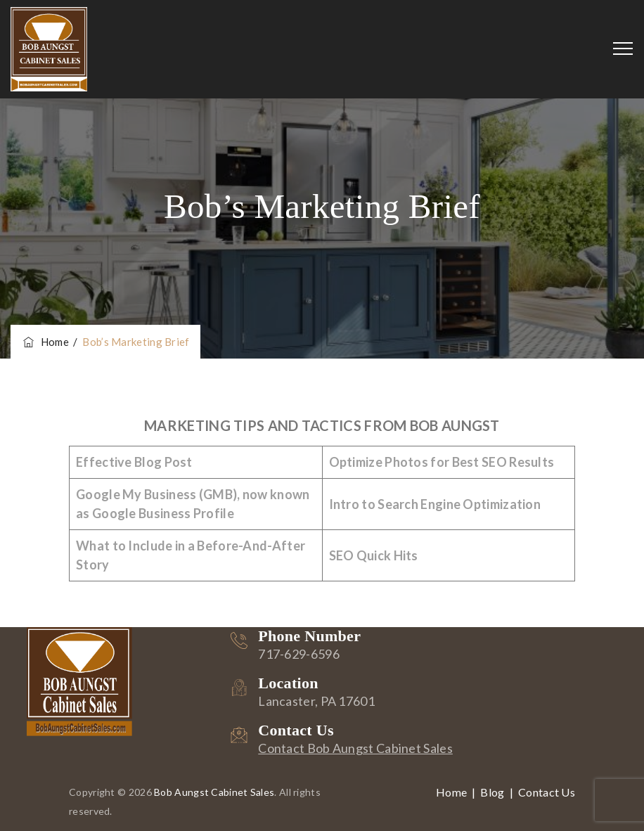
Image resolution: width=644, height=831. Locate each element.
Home (45, 342)
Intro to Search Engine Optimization (435, 504)
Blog (492, 792)
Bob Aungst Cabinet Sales (214, 792)
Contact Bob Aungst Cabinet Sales (355, 748)
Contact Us (547, 792)
